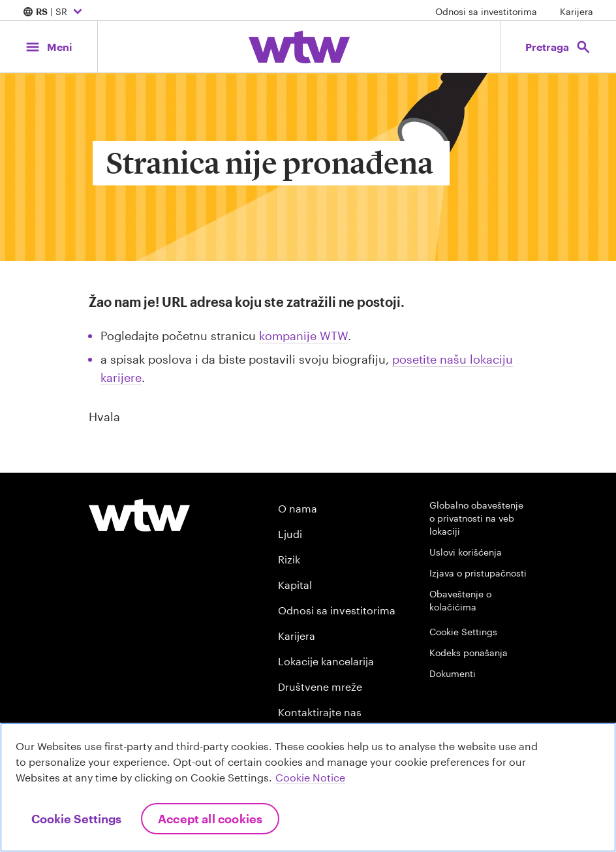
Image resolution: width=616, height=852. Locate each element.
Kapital (295, 585)
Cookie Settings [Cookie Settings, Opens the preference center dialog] (76, 819)
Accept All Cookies (210, 819)
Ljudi (290, 534)
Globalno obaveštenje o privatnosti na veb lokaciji (476, 518)
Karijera (577, 11)
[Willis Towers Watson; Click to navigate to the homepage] (299, 47)
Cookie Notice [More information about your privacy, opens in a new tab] (310, 777)
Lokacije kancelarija (326, 661)
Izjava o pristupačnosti (478, 573)
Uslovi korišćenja (466, 552)
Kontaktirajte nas (320, 712)
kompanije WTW (303, 336)
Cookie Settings (463, 632)
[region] (308, 787)
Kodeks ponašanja (469, 653)
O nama (298, 508)
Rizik (289, 559)
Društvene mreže (320, 686)
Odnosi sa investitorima (486, 11)
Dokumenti (453, 673)
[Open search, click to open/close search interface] (558, 47)
